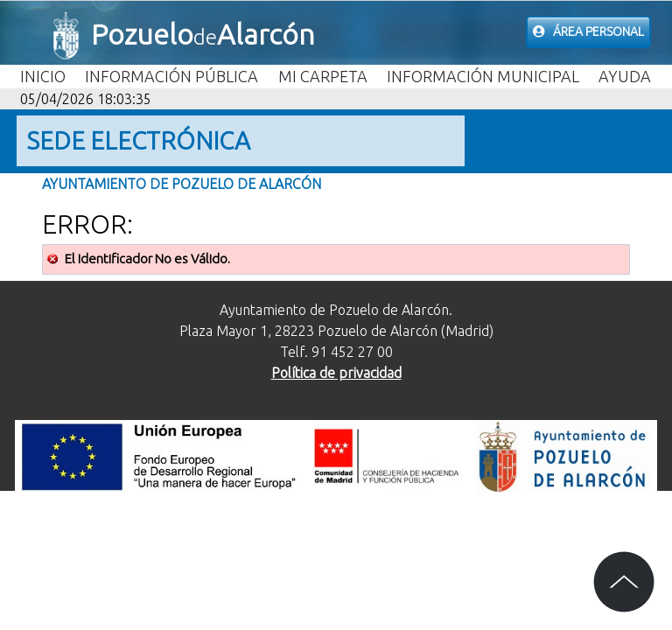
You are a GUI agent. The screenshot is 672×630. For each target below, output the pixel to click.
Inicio (43, 76)
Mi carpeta (323, 76)
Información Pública (171, 76)
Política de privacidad (336, 373)
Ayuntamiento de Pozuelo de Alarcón (182, 184)
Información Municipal (483, 76)
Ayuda (625, 76)
